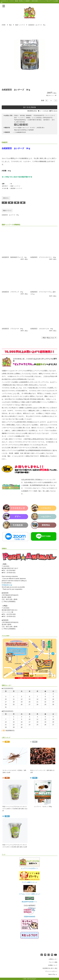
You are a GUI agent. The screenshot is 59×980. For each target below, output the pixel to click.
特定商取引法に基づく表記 (50, 969)
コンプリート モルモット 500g (43, 806)
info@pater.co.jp (7, 585)
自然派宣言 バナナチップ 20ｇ (13, 292)
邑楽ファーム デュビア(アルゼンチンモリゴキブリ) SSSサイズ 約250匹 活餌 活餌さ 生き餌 (15, 809)
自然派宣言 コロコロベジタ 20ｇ (42, 328)
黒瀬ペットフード (20, 25)
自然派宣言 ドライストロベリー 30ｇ (43, 257)
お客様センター (53, 959)
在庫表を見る (33, 111)
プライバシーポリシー (51, 972)
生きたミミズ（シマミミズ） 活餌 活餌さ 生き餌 (42, 771)
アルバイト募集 (53, 962)
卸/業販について (53, 965)
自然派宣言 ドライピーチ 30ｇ (13, 328)
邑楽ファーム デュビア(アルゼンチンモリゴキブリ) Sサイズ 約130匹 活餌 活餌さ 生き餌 (15, 846)
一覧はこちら (50, 337)
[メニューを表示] (4, 6)
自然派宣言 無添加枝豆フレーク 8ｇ (14, 257)
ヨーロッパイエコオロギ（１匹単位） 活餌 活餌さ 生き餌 (14, 771)
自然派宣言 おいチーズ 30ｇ (10, 215)
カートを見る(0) (44, 111)
